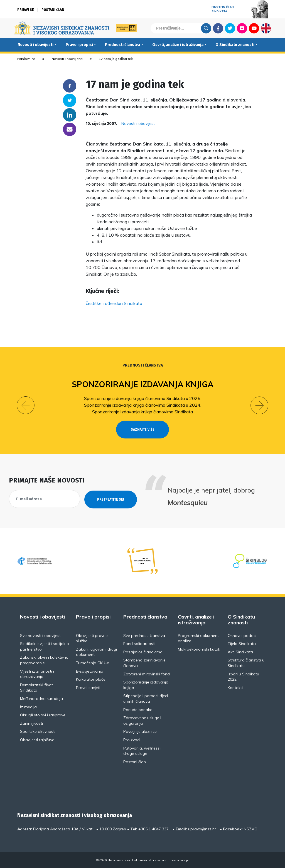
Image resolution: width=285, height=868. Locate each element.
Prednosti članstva (122, 45)
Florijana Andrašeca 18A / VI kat (63, 829)
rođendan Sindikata (123, 303)
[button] (26, 405)
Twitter (230, 28)
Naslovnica (26, 59)
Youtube (254, 28)
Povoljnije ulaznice (140, 731)
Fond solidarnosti (139, 643)
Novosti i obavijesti (35, 45)
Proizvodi (132, 739)
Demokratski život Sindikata (36, 687)
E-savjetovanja (90, 671)
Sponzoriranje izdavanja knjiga (143, 384)
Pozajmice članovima (143, 651)
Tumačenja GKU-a (93, 662)
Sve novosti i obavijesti (41, 635)
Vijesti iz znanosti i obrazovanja (37, 673)
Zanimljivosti (31, 723)
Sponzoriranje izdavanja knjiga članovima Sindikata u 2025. (143, 398)
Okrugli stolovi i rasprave (43, 715)
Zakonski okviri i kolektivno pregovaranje (44, 660)
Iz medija (28, 706)
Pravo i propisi (79, 45)
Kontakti (235, 687)
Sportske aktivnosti (38, 731)
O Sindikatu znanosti (235, 45)
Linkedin (70, 115)
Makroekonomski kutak (199, 649)
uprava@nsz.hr (202, 829)
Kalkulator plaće (91, 679)
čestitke (94, 303)
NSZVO (251, 829)
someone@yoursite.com (70, 129)
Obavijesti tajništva (37, 739)
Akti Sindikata (240, 651)
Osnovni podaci (242, 635)
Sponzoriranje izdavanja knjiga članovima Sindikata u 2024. (143, 405)
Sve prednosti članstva (144, 635)
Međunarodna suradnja (41, 698)
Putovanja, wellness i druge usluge (142, 750)
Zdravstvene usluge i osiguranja (142, 720)
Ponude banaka (138, 709)
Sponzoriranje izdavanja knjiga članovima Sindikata (142, 412)
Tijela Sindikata (242, 643)
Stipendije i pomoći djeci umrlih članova (146, 698)
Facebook (218, 28)
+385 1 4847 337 (153, 829)
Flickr (242, 28)
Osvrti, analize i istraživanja (178, 45)
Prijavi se (26, 10)
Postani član (53, 10)
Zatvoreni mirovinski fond (147, 673)
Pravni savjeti (88, 687)
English (266, 28)
